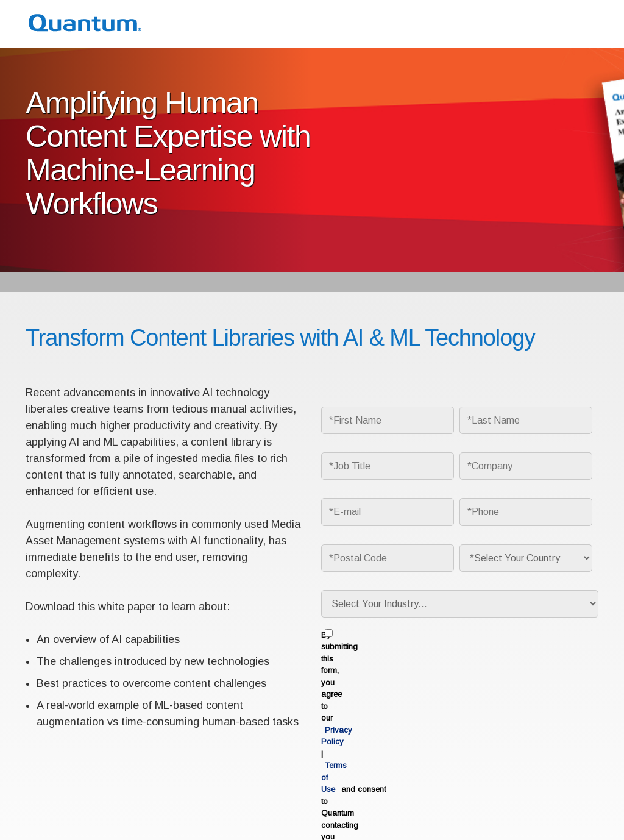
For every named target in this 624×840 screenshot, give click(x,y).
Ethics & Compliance (171, 809)
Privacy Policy (495, 636)
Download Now (458, 704)
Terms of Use (48, 809)
